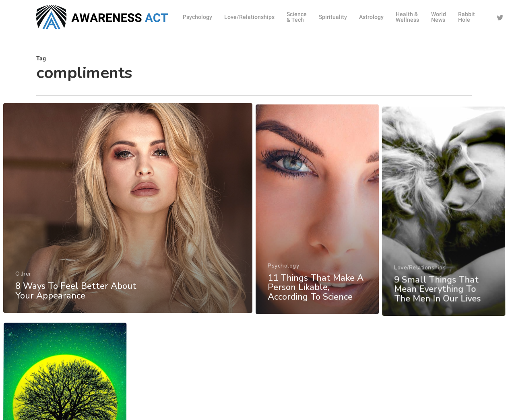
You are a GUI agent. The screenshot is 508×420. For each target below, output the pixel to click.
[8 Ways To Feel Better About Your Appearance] (127, 224)
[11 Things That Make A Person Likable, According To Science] (318, 256)
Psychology (284, 309)
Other (23, 289)
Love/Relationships (421, 323)
